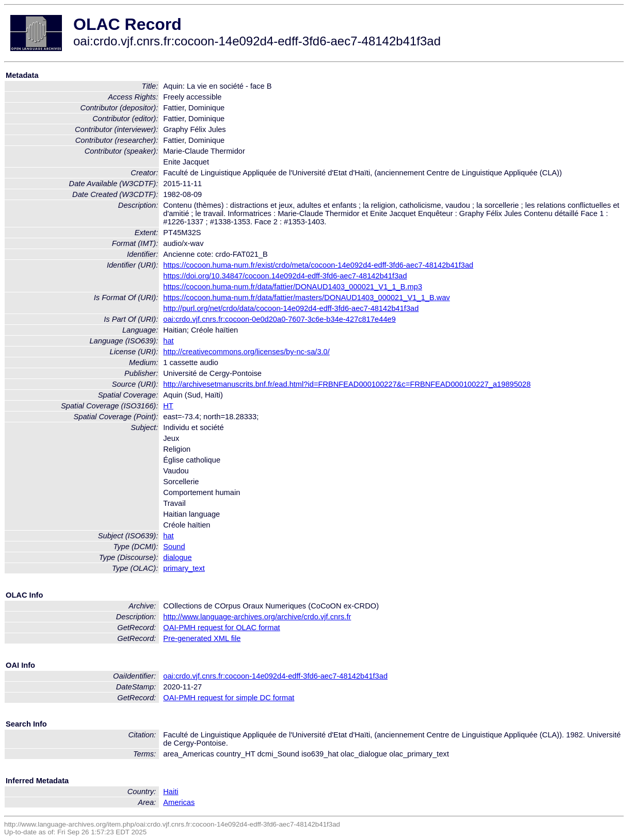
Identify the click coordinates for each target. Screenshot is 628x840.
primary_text (184, 568)
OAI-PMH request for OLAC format (221, 628)
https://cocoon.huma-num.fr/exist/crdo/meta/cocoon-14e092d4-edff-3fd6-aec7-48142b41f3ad (318, 265)
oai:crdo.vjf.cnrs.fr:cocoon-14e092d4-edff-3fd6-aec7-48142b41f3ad (275, 676)
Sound (174, 547)
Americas (179, 802)
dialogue (177, 557)
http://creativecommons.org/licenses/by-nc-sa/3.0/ (246, 352)
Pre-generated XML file (202, 638)
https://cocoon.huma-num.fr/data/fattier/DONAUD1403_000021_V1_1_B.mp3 (293, 287)
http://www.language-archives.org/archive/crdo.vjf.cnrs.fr (257, 617)
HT (168, 406)
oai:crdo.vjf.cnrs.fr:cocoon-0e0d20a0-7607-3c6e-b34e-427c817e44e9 (279, 319)
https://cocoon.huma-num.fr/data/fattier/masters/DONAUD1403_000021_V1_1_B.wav (307, 298)
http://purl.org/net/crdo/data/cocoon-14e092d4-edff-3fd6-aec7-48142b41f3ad (291, 308)
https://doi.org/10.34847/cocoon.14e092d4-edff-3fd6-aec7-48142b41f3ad (285, 276)
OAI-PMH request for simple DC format (229, 698)
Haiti (171, 792)
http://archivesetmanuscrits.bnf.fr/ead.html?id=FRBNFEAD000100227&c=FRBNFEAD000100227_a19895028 (347, 384)
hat (168, 341)
